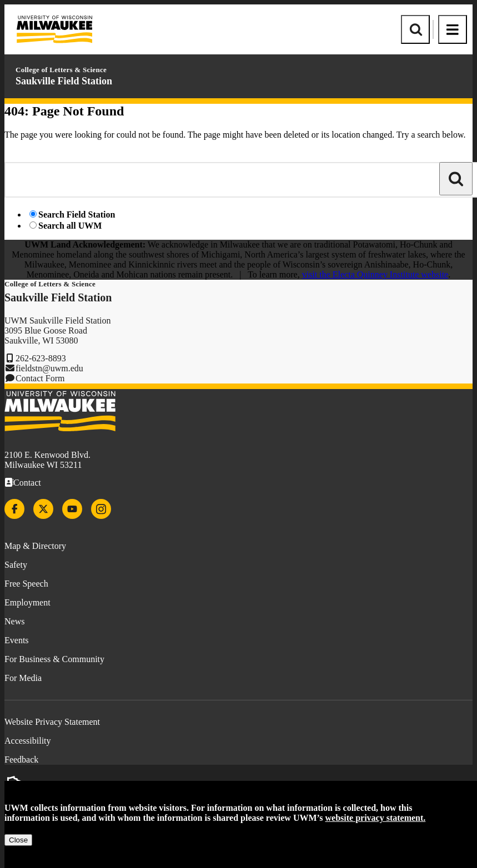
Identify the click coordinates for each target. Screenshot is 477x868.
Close (18, 840)
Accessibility (28, 741)
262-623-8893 (41, 358)
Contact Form (40, 378)
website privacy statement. (376, 818)
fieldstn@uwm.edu (49, 368)
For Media (23, 678)
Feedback (21, 759)
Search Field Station (77, 215)
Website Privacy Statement (52, 722)
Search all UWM (70, 226)
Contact (27, 483)
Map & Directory (35, 546)
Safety (16, 565)
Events (17, 640)
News (14, 621)
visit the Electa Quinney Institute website (375, 274)
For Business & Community (54, 659)
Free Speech (26, 584)
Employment (27, 602)
